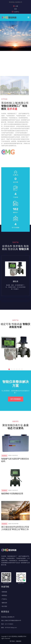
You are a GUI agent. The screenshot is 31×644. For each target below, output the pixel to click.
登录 (16, 9)
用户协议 (12, 641)
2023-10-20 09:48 (13, 524)
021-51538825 (15, 399)
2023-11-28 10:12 (13, 456)
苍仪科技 (4, 456)
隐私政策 (19, 641)
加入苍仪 (5, 606)
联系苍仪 (5, 595)
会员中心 (16, 12)
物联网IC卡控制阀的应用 (12, 494)
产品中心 (5, 599)
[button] (9, 369)
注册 (16, 6)
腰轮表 (16, 281)
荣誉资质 (5, 592)
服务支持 (5, 603)
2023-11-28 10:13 (13, 490)
